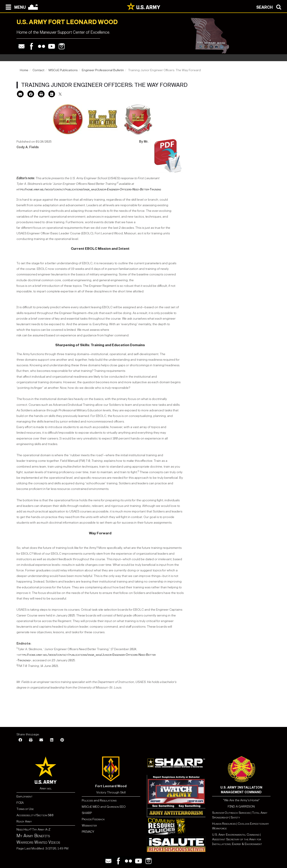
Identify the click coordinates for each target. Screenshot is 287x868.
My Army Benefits (33, 836)
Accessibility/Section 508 (35, 815)
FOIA (20, 803)
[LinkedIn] (52, 740)
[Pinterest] (62, 740)
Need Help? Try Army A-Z (33, 829)
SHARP (87, 813)
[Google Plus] (52, 95)
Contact (38, 70)
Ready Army (24, 821)
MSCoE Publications (63, 70)
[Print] (41, 95)
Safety (235, 817)
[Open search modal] (270, 7)
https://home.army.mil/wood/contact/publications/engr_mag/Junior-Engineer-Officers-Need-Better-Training (89, 189)
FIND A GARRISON (241, 807)
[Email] (20, 95)
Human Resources (224, 824)
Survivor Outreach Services (231, 813)
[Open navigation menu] (15, 7)
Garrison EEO (116, 807)
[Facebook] (31, 95)
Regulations (108, 800)
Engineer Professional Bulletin (103, 70)
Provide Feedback (93, 819)
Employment (25, 796)
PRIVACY (88, 832)
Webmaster (89, 825)
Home (24, 70)
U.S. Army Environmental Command (236, 835)
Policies (88, 800)
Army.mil (46, 788)
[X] (60, 95)
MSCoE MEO (91, 807)
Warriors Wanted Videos (38, 842)
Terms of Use (25, 809)
